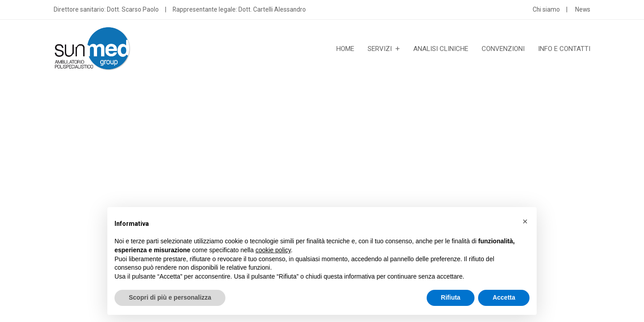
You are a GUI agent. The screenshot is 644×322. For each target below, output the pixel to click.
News (583, 9)
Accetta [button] (504, 297)
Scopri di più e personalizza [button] (170, 297)
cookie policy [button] (273, 250)
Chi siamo (546, 9)
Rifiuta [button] (451, 297)
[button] (525, 221)
